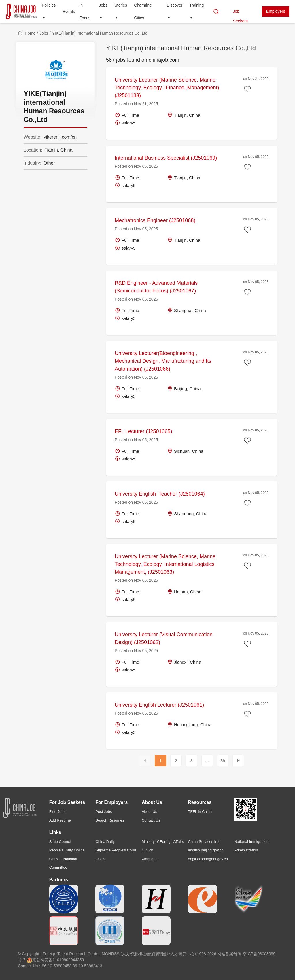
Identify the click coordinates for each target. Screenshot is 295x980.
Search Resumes (110, 820)
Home (30, 33)
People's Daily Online (67, 850)
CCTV (100, 859)
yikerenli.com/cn (60, 137)
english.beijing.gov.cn (206, 850)
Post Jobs (104, 812)
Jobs (44, 33)
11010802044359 (68, 960)
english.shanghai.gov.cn (208, 859)
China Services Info (204, 842)
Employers (276, 11)
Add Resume (60, 820)
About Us (149, 812)
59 (223, 761)
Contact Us (151, 820)
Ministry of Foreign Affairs (163, 842)
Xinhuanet (150, 859)
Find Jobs (57, 812)
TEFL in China (200, 812)
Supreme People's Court (116, 850)
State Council (60, 842)
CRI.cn (147, 850)
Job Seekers (240, 13)
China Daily (105, 842)
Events (69, 12)
